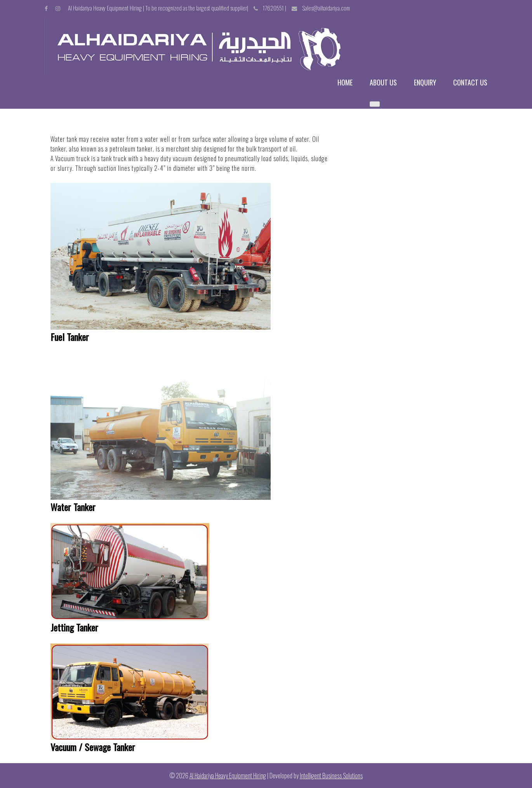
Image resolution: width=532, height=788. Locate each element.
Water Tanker (73, 507)
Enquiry (425, 83)
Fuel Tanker (70, 337)
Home (345, 83)
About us (383, 83)
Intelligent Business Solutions (331, 776)
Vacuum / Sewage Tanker (93, 747)
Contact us (470, 83)
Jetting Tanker (74, 627)
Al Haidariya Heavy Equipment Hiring (228, 776)
